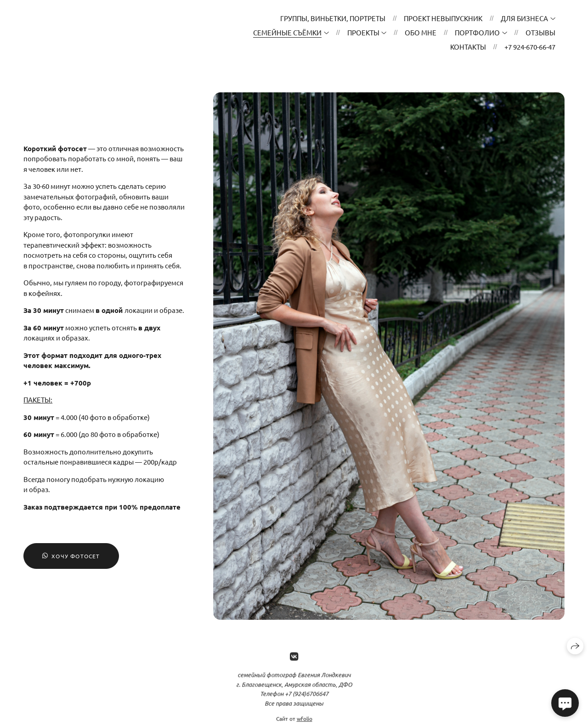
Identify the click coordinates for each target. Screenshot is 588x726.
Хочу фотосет (71, 556)
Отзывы (540, 32)
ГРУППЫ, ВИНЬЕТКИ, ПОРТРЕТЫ (333, 18)
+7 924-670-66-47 (530, 47)
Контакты (468, 47)
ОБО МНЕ (421, 32)
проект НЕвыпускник (443, 18)
